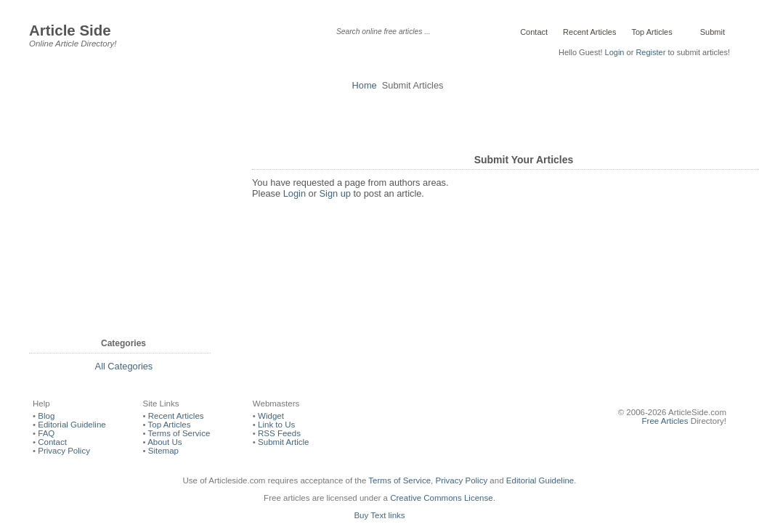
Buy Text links (379, 515)
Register (650, 52)
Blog (46, 416)
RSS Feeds (279, 433)
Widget (271, 416)
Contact (534, 32)
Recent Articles (589, 32)
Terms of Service (179, 433)
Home (365, 85)
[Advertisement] (380, 120)
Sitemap (163, 451)
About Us (165, 442)
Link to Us (276, 425)
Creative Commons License (441, 498)
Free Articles (665, 421)
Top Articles (652, 32)
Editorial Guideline (72, 425)
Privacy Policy (64, 451)
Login (615, 52)
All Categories (124, 366)
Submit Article (283, 442)
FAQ (46, 433)
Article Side (70, 30)
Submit (711, 32)
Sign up (335, 193)
